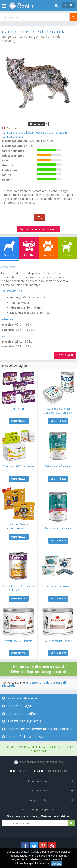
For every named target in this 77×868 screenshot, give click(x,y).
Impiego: (16, 297)
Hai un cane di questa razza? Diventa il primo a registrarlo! (39, 669)
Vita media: (18, 307)
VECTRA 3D (19, 409)
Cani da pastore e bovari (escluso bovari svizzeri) (34, 132)
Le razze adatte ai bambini (24, 698)
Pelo (5, 160)
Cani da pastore (13, 137)
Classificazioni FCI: (15, 146)
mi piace (37, 124)
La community (38, 790)
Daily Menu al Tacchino (58, 466)
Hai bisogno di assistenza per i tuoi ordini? (39, 749)
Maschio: (8, 325)
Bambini (8, 180)
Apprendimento (13, 151)
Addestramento (13, 155)
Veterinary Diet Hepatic (19, 641)
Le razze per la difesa (20, 714)
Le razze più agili (17, 706)
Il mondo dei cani (39, 781)
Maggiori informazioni (37, 863)
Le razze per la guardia (22, 721)
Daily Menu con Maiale (58, 528)
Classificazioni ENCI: (16, 141)
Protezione (10, 170)
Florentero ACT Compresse (19, 466)
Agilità (7, 175)
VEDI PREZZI (19, 421)
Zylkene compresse (58, 586)
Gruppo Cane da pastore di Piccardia (34, 684)
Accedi (68, 5)
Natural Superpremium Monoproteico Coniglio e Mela (58, 413)
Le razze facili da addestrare (25, 737)
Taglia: (15, 303)
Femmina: (9, 330)
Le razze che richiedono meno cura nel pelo (37, 729)
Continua (65, 355)
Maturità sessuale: (23, 313)
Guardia (8, 165)
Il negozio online (38, 800)
